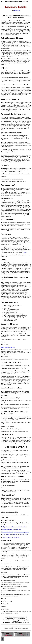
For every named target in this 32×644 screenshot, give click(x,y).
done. (25, 252)
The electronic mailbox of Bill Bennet (10, 537)
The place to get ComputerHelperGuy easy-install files (14, 535)
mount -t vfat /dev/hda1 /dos (8, 347)
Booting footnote (6, 564)
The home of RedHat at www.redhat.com (11, 529)
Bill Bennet (17, 11)
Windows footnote (6, 540)
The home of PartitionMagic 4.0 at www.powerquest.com (15, 532)
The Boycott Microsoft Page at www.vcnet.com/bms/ (14, 527)
